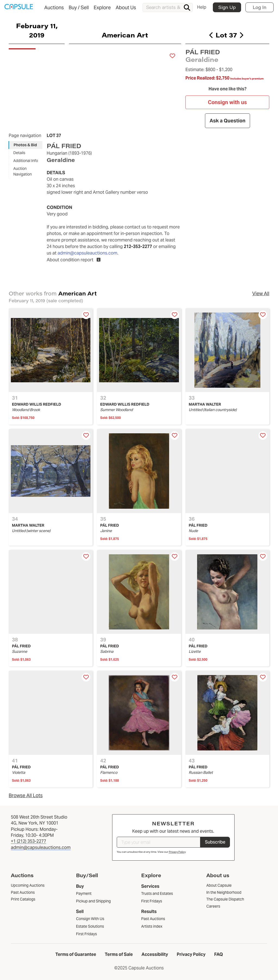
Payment (84, 893)
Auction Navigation (23, 171)
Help (202, 7)
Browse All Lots (26, 795)
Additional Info (26, 161)
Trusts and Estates (157, 893)
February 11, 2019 (37, 30)
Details (19, 153)
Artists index (152, 926)
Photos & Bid (25, 145)
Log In (260, 7)
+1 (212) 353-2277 (29, 841)
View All (261, 293)
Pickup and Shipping (93, 901)
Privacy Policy (177, 852)
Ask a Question (227, 121)
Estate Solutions (90, 926)
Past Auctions (153, 919)
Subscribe (215, 842)
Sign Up (227, 7)
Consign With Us (90, 919)
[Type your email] (159, 842)
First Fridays (86, 934)
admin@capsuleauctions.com (87, 253)
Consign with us (227, 102)
